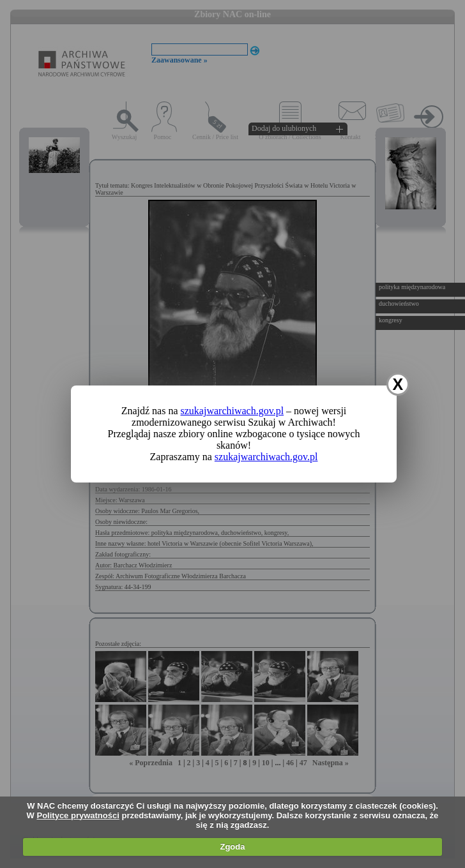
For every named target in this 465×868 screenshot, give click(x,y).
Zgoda (232, 847)
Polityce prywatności (78, 815)
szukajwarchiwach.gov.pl (232, 411)
